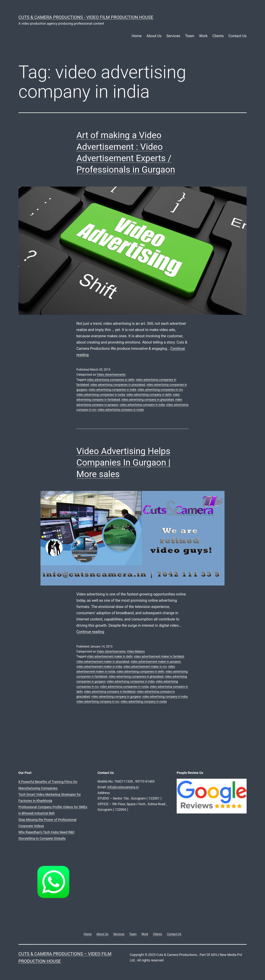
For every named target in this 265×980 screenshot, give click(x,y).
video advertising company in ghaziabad (147, 400)
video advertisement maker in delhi (110, 656)
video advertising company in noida (121, 410)
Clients (218, 36)
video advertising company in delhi (149, 395)
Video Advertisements (111, 375)
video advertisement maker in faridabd (159, 656)
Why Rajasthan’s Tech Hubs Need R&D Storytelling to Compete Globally (70, 807)
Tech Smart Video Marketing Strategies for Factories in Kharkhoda (67, 788)
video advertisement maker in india (99, 667)
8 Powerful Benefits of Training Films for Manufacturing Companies (68, 782)
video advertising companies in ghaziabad (118, 385)
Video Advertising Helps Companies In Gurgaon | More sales (123, 463)
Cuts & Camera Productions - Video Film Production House (86, 17)
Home (137, 36)
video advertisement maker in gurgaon (156, 662)
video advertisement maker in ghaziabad (103, 662)
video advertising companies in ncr (160, 390)
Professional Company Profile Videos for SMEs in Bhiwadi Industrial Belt (71, 794)
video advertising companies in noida (101, 395)
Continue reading (90, 632)
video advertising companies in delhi (111, 380)
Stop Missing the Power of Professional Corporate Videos (61, 801)
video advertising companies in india (112, 390)
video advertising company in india (142, 405)
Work (203, 36)
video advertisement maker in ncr (145, 667)
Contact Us (238, 36)
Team (190, 36)
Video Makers (136, 651)
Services (173, 36)
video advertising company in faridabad (110, 692)
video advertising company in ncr (98, 702)
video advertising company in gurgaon (116, 697)
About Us (154, 36)
